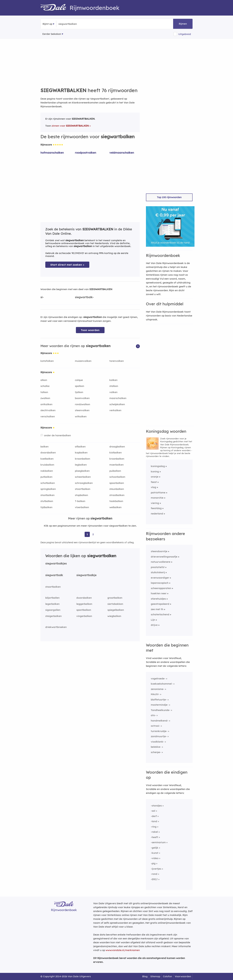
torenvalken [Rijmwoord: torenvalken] (117, 361)
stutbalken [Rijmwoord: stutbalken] (47, 501)
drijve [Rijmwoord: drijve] (154, 625)
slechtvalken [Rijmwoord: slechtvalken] (48, 410)
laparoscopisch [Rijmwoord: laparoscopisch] (160, 583)
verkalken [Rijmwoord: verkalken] (115, 410)
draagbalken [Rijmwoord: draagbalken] (117, 447)
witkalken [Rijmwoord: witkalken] (81, 416)
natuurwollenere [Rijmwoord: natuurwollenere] (161, 562)
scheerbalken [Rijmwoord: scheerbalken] (83, 477)
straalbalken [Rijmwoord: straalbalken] (117, 495)
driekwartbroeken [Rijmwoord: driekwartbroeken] (56, 627)
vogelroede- (158, 679)
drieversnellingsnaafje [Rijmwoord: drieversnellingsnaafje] (164, 557)
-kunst (155, 853)
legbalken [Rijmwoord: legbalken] (81, 465)
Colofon (167, 976)
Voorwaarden (183, 976)
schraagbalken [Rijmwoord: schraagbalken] (84, 483)
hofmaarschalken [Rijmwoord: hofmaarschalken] (52, 153)
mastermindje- (160, 705)
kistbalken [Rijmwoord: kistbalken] (116, 453)
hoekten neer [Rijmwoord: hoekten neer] (159, 593)
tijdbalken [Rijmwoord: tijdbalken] (46, 507)
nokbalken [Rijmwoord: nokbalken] (47, 471)
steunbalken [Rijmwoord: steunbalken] (117, 489)
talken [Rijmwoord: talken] (44, 392)
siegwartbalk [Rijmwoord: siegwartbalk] (54, 575)
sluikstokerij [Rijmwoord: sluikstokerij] (158, 572)
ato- (153, 715)
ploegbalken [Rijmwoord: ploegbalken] (82, 471)
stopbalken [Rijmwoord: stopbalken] (81, 495)
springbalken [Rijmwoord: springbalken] (48, 489)
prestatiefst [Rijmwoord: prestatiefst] (158, 567)
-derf (154, 816)
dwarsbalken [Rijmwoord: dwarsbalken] (48, 453)
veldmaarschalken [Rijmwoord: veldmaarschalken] (122, 153)
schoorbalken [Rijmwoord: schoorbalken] (117, 477)
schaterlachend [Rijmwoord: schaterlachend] (160, 614)
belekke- (156, 747)
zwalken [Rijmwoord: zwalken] (45, 398)
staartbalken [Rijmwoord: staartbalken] (83, 489)
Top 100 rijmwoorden (169, 197)
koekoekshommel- (162, 684)
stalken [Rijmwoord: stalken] (114, 386)
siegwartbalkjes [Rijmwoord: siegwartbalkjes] (56, 563)
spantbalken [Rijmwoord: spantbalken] (84, 610)
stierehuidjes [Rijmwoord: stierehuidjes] (158, 599)
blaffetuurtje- (159, 700)
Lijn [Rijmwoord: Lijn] (153, 620)
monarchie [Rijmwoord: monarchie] (157, 498)
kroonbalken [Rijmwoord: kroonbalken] (117, 459)
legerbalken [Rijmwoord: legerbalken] (52, 604)
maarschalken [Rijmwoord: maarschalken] (118, 398)
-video (155, 858)
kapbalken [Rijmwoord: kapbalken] (81, 453)
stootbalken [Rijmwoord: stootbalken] (47, 495)
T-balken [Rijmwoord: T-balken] (80, 501)
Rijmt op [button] (47, 24)
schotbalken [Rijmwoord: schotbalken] (48, 483)
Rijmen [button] (183, 24)
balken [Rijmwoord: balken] (44, 447)
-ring (154, 827)
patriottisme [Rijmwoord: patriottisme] (158, 493)
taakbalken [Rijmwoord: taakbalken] (116, 501)
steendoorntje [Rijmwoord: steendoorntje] (159, 551)
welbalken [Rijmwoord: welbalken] (115, 507)
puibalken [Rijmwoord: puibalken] (115, 471)
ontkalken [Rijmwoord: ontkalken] (46, 404)
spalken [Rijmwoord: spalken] (80, 386)
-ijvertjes (156, 869)
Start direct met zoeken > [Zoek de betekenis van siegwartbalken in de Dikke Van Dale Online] (67, 265)
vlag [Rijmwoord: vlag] (153, 487)
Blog (145, 976)
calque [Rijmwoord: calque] (79, 380)
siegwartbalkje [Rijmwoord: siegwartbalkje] (86, 575)
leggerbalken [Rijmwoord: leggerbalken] (84, 604)
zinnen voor (70, 126)
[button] (138, 346)
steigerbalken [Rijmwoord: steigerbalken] (53, 616)
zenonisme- (158, 689)
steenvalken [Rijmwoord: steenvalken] (82, 410)
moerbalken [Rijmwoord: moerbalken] (116, 465)
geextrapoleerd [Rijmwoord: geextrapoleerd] (160, 604)
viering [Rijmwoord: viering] (155, 503)
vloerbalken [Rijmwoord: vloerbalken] (82, 507)
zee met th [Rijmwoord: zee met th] (157, 609)
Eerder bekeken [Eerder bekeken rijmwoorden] (52, 34)
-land (154, 821)
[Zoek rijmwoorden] (74, 24)
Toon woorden (90, 330)
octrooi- (155, 726)
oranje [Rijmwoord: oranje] (155, 477)
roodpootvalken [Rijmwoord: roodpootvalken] (86, 153)
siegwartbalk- (84, 297)
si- (42, 297)
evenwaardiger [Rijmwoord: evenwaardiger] (160, 578)
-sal (153, 811)
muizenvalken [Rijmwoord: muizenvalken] (83, 361)
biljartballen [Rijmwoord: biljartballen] (52, 598)
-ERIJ (154, 879)
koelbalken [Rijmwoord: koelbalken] (47, 459)
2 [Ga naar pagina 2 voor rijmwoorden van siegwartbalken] (93, 534)
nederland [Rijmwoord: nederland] (157, 514)
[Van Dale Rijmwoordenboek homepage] (55, 8)
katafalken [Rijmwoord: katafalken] (47, 361)
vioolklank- (157, 742)
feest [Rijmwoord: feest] (154, 482)
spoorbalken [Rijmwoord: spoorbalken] (117, 483)
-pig (153, 863)
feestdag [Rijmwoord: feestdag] (156, 508)
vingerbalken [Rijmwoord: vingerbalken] (84, 616)
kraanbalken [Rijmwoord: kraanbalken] (83, 459)
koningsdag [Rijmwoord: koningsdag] (158, 466)
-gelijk (155, 848)
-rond (154, 874)
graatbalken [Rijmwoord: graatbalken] (115, 598)
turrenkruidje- (159, 731)
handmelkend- (160, 721)
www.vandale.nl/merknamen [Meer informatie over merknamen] (123, 950)
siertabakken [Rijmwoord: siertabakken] (115, 604)
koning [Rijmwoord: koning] (155, 471)
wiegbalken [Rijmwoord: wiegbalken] (114, 616)
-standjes (156, 806)
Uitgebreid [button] (185, 34)
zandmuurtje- (159, 736)
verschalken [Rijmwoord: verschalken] (48, 416)
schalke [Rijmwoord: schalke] (45, 386)
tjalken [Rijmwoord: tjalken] (79, 392)
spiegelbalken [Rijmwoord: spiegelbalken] (116, 610)
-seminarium (158, 842)
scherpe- (156, 752)
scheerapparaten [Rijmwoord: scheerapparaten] (161, 588)
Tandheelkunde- (161, 710)
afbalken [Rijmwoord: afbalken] (80, 447)
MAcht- (155, 694)
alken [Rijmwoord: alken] (44, 380)
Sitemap (155, 976)
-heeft (154, 837)
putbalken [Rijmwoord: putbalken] (46, 477)
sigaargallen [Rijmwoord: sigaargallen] (53, 610)
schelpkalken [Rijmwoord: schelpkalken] (117, 404)
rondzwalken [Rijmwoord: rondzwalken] (83, 404)
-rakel (154, 832)
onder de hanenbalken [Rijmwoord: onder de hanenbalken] (57, 435)
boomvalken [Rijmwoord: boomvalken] (82, 398)
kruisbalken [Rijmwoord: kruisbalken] (47, 465)
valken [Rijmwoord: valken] (113, 392)
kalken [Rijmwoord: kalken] (113, 380)
